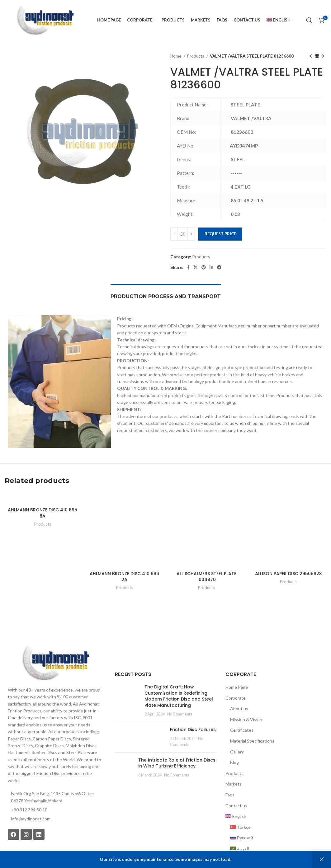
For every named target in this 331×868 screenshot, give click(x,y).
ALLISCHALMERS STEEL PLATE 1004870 (206, 577)
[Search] (309, 20)
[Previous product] (311, 56)
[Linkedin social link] (211, 267)
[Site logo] (45, 20)
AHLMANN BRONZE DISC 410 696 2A (124, 577)
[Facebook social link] (188, 267)
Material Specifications (252, 741)
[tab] (166, 293)
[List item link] (55, 819)
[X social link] (196, 267)
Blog (234, 762)
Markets (234, 784)
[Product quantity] (183, 234)
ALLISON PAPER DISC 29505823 (288, 574)
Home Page (237, 687)
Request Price (220, 234)
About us (239, 708)
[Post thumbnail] (127, 701)
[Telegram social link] (219, 267)
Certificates (242, 730)
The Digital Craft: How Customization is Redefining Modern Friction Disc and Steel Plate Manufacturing (179, 696)
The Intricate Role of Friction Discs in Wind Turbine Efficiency (177, 763)
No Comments (180, 714)
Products (196, 56)
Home (176, 56)
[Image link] (55, 662)
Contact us (236, 806)
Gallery (237, 752)
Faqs (230, 795)
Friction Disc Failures (193, 730)
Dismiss (322, 859)
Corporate (236, 698)
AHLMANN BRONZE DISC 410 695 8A (43, 513)
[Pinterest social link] (204, 267)
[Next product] (323, 56)
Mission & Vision (246, 719)
